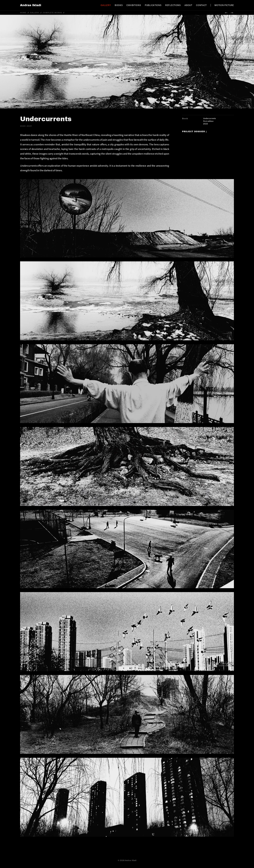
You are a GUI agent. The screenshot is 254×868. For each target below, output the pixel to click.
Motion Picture (224, 5)
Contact (201, 5)
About (188, 5)
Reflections (173, 5)
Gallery (106, 5)
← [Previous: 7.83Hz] (226, 13)
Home (23, 13)
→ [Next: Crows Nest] (232, 13)
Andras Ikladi (31, 5)
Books (119, 5)
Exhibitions (134, 5)
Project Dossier (194, 132)
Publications (153, 5)
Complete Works (52, 13)
